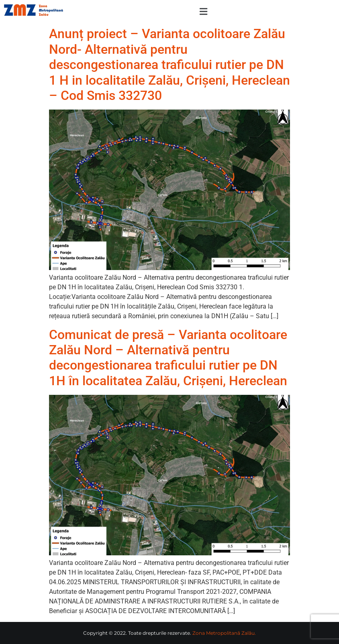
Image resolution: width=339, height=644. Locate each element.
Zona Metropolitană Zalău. (224, 633)
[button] (203, 11)
